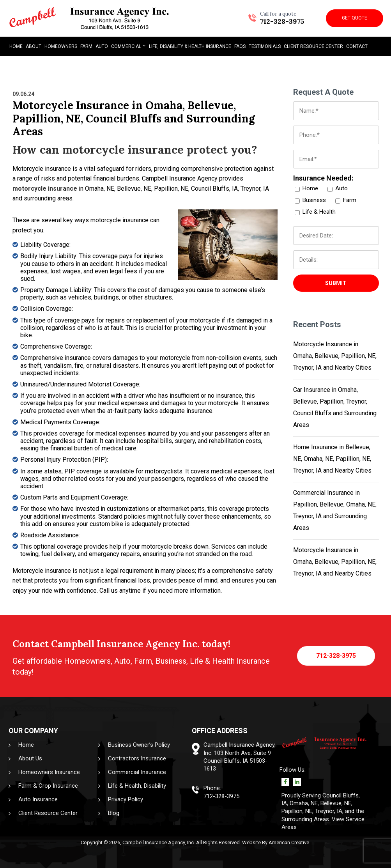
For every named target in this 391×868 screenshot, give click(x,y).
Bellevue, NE (336, 803)
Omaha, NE (304, 803)
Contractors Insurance (137, 758)
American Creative (289, 842)
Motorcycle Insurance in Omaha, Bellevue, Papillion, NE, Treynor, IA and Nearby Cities (335, 356)
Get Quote (355, 18)
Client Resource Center (48, 813)
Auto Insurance (38, 799)
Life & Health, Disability (137, 786)
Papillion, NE (297, 811)
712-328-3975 (282, 18)
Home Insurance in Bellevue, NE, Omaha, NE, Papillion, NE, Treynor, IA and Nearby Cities (332, 459)
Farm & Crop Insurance (48, 786)
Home (26, 745)
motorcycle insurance (45, 189)
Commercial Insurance (137, 772)
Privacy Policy (126, 799)
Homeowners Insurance (49, 772)
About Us (30, 758)
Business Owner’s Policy (139, 745)
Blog (114, 813)
